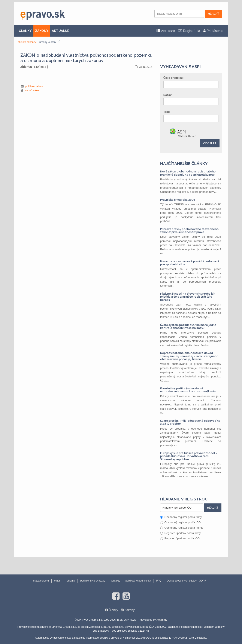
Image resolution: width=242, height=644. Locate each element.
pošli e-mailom (34, 86)
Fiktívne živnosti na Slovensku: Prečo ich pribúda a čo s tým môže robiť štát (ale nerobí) (188, 297)
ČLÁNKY (25, 31)
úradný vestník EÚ (50, 42)
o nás (57, 581)
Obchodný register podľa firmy (181, 517)
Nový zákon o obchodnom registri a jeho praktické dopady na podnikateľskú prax (188, 173)
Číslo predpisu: (174, 78)
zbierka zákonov (27, 42)
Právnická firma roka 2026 (178, 200)
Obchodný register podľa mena (181, 528)
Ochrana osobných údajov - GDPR (187, 581)
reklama (70, 581)
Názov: (168, 95)
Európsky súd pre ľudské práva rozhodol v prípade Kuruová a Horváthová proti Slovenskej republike (189, 456)
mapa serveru (41, 581)
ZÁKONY (42, 31)
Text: (167, 112)
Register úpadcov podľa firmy (180, 533)
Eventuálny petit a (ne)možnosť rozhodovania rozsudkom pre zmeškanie (188, 390)
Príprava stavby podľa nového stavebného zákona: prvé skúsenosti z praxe (189, 231)
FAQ (159, 581)
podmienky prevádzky (93, 581)
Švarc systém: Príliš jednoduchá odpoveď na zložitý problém (190, 422)
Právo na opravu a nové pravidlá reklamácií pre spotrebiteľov (190, 263)
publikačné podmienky (138, 581)
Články (113, 610)
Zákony (129, 610)
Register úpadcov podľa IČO (180, 538)
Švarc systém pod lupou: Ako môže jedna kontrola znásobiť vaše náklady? (188, 326)
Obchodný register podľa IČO (180, 522)
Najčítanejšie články (184, 163)
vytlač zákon (33, 90)
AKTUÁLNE (60, 31)
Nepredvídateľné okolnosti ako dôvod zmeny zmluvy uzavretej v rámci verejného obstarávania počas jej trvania (189, 356)
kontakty (115, 581)
